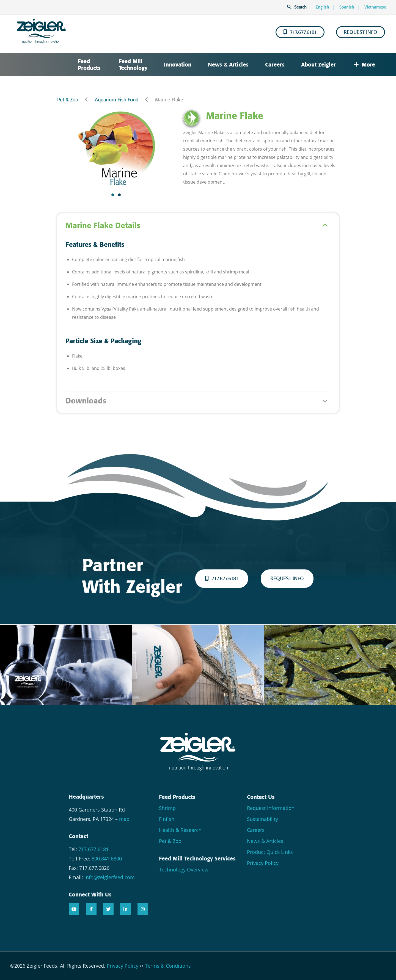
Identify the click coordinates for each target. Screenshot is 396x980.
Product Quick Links (270, 852)
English (322, 7)
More (365, 65)
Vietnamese (375, 7)
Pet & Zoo (68, 100)
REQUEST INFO (361, 32)
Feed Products (89, 65)
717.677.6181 (300, 32)
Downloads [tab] (86, 401)
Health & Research (180, 830)
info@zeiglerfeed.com (110, 877)
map (124, 819)
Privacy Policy (263, 863)
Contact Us (261, 797)
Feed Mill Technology (133, 65)
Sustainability (262, 819)
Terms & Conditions (168, 966)
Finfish (167, 819)
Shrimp (167, 808)
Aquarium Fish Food (117, 100)
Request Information (271, 808)
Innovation (178, 65)
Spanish (347, 7)
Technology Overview (184, 870)
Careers (275, 65)
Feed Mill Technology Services (197, 859)
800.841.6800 (107, 859)
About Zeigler (318, 65)
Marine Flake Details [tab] (103, 225)
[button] (113, 195)
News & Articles (228, 65)
